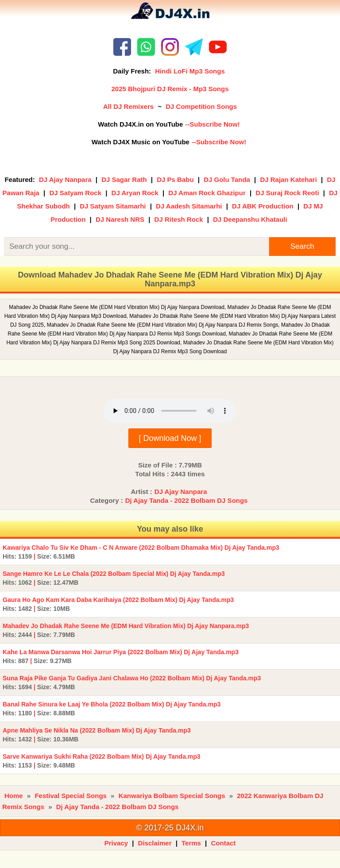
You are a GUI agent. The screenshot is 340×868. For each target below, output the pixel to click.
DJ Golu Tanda (227, 179)
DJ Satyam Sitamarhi (113, 206)
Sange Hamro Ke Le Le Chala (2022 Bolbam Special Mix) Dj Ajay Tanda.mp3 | (114, 578)
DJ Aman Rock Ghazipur (207, 193)
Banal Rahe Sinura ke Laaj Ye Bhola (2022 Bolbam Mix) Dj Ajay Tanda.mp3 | (112, 709)
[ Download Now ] (170, 438)
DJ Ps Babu (175, 179)
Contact (224, 843)
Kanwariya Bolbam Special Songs (172, 796)
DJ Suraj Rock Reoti (287, 193)
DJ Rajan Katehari (288, 179)
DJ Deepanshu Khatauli (250, 219)
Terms (191, 843)
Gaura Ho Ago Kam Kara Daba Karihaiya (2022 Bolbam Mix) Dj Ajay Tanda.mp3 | (118, 604)
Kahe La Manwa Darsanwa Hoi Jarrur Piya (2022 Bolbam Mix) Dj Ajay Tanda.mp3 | (121, 656)
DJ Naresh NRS (120, 219)
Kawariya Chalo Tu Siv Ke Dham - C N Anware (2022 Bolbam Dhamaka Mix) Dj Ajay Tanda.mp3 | (141, 552)
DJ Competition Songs (201, 106)
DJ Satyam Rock (75, 193)
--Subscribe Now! (212, 124)
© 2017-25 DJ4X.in (170, 828)
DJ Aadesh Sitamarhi (189, 206)
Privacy (116, 843)
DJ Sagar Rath (124, 179)
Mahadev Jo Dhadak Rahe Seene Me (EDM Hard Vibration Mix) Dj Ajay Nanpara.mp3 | (126, 630)
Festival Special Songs (71, 796)
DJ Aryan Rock (135, 193)
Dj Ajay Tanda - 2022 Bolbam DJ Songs (187, 500)
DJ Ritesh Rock (179, 219)
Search (302, 246)
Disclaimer (155, 843)
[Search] (137, 247)
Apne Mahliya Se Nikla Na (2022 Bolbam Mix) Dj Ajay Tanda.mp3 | (97, 735)
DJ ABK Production (263, 206)
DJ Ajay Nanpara (65, 179)
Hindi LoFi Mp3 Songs (190, 71)
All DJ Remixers (128, 106)
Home (14, 796)
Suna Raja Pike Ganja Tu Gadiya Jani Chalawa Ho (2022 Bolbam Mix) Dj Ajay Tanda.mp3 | (132, 683)
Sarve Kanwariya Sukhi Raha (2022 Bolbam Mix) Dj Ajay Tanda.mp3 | (102, 761)
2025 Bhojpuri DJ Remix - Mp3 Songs (170, 89)
